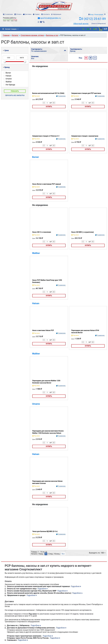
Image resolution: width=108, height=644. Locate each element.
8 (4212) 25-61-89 (94, 19)
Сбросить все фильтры (15, 95)
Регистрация (99, 14)
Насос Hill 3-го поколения (42, 232)
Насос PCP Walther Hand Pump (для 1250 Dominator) (47, 281)
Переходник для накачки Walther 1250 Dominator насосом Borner (46, 382)
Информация (57, 14)
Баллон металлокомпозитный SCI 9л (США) (48, 93)
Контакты (47, 14)
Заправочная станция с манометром (85, 136)
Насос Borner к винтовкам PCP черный (47, 184)
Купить (49, 107)
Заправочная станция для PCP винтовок (86, 93)
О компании (9, 14)
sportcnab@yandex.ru (51, 18)
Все (63, 554)
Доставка (28, 14)
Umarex (36, 404)
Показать (15, 91)
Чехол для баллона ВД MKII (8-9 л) (45, 531)
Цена (6, 50)
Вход (92, 14)
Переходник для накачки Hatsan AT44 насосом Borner (85, 331)
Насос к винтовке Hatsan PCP (43, 330)
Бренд (6, 67)
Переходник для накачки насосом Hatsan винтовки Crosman (47, 482)
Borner (36, 157)
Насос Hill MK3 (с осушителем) (83, 232)
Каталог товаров (9, 29)
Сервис (37, 14)
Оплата (19, 14)
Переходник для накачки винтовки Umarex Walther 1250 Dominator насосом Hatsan (48, 432)
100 (103, 553)
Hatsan (36, 303)
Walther (36, 253)
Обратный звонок (81, 24)
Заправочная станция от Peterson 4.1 (46, 136)
